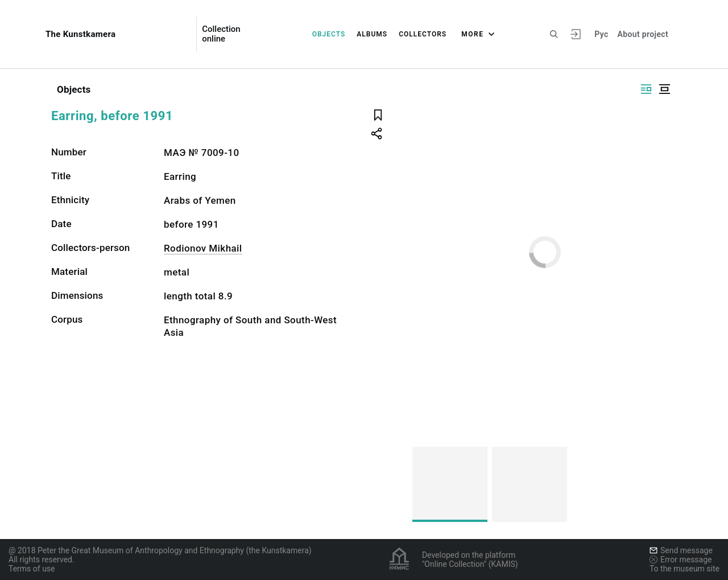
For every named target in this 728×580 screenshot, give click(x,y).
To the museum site (684, 569)
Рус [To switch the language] (601, 34)
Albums (372, 34)
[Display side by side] (646, 89)
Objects (329, 34)
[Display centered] (664, 89)
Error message (681, 560)
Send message (681, 550)
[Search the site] (554, 34)
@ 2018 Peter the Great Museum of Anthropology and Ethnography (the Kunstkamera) (160, 550)
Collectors (423, 34)
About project (643, 34)
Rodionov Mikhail (203, 248)
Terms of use (32, 569)
